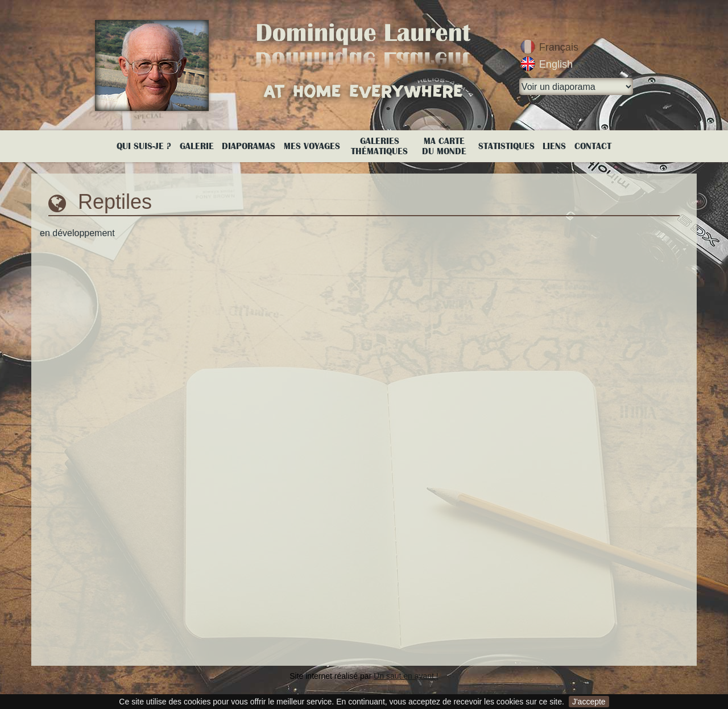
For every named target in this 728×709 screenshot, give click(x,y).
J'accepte (589, 702)
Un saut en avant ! (406, 676)
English (556, 64)
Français (559, 47)
